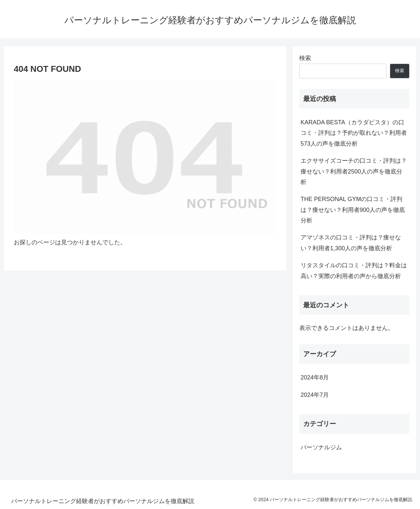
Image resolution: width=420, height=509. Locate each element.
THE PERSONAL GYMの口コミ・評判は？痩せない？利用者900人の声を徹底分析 (353, 210)
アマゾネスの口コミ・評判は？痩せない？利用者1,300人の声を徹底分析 (351, 243)
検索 (305, 58)
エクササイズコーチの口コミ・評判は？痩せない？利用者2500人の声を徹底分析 (354, 171)
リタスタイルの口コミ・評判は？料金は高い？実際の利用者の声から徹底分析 (354, 271)
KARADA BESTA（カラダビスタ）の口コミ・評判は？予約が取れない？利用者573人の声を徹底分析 (354, 133)
